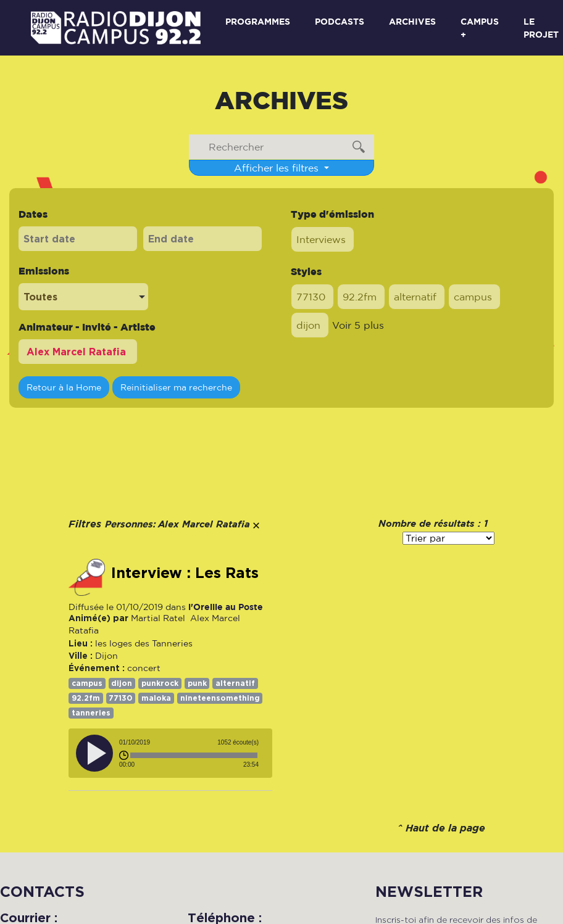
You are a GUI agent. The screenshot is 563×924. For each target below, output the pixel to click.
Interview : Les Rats (185, 573)
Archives (412, 21)
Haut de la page (445, 829)
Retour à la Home (64, 387)
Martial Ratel (158, 618)
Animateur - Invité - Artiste (87, 327)
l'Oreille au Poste (226, 607)
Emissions (44, 271)
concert (144, 668)
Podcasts (340, 21)
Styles (306, 271)
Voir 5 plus (358, 325)
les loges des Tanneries (144, 643)
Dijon (106, 656)
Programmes (258, 21)
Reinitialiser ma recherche (176, 387)
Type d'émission (332, 214)
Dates (33, 214)
